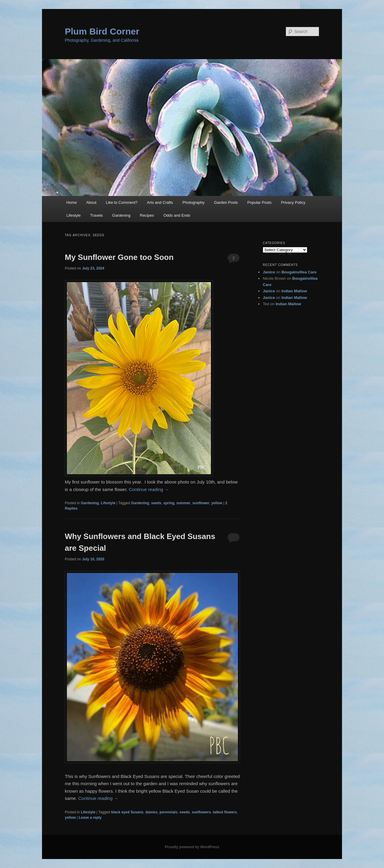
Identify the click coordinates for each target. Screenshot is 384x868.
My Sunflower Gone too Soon (119, 257)
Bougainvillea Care (299, 272)
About (91, 202)
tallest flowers (225, 812)
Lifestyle (73, 215)
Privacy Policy (293, 202)
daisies (151, 812)
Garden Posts (226, 202)
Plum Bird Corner (102, 31)
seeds (156, 503)
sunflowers (201, 812)
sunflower (201, 503)
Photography (193, 202)
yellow (217, 503)
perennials (169, 812)
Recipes (147, 215)
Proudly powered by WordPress (192, 847)
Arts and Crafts (160, 202)
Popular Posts (259, 202)
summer (183, 503)
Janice (269, 272)
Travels (96, 215)
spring (169, 503)
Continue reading (149, 489)
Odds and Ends (177, 215)
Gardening (121, 215)
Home (72, 202)
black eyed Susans (127, 812)
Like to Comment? (122, 202)
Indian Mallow (294, 291)
